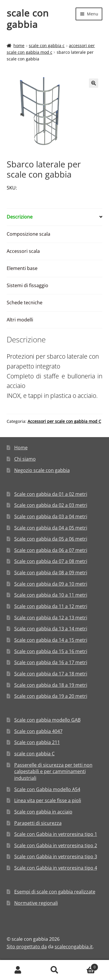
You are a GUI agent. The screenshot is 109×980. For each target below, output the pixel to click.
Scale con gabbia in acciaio (43, 812)
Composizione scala (28, 234)
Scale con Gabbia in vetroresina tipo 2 (56, 845)
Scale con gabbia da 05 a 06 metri (51, 539)
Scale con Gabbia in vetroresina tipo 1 (56, 834)
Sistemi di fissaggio (27, 285)
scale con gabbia (28, 19)
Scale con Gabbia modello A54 (47, 789)
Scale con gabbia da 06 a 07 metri (51, 550)
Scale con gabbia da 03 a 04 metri (51, 516)
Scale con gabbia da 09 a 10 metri (51, 584)
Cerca (54, 970)
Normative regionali (36, 903)
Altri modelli (20, 320)
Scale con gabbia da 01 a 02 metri (51, 494)
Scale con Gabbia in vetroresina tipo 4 (56, 868)
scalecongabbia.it (74, 947)
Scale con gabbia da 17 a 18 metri (51, 674)
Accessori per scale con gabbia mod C (64, 421)
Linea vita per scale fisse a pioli (48, 800)
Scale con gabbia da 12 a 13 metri (51, 618)
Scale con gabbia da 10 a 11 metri (51, 595)
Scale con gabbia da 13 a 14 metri (51, 629)
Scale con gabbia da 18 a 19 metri (51, 685)
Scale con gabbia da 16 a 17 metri (51, 662)
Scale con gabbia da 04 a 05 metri (51, 528)
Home (19, 45)
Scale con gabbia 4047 (38, 731)
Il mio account (18, 970)
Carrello (85, 966)
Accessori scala (23, 251)
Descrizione (20, 217)
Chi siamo (25, 459)
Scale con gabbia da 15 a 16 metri (51, 651)
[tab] (55, 217)
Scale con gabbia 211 (37, 742)
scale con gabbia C (47, 45)
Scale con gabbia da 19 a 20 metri (51, 696)
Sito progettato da (27, 947)
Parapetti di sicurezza (38, 823)
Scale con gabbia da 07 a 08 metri (51, 561)
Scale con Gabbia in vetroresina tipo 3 (56, 856)
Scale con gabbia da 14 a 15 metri (51, 640)
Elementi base (22, 268)
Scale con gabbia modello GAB (47, 720)
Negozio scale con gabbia (42, 470)
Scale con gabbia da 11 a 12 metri (51, 606)
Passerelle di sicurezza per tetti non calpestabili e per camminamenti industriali (53, 771)
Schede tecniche (25, 303)
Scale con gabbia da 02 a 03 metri (51, 505)
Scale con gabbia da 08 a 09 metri (51, 573)
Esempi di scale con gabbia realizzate (55, 892)
